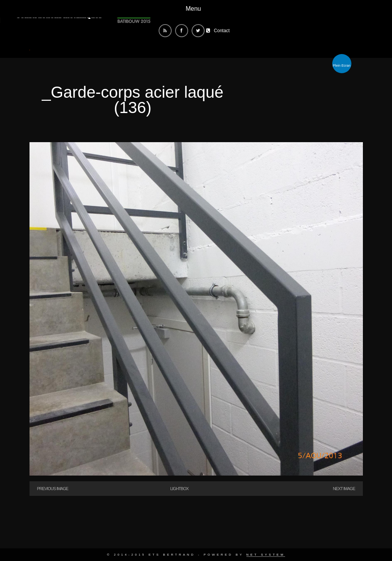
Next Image (344, 489)
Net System (266, 555)
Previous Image (53, 489)
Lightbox (179, 489)
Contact (222, 31)
